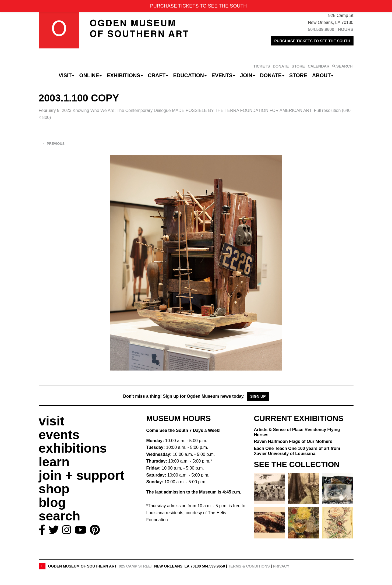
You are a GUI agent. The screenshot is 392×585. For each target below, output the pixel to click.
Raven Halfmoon (293, 441)
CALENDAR (319, 66)
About (323, 75)
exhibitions (73, 448)
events (59, 435)
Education (190, 75)
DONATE (281, 66)
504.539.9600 (321, 29)
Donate (272, 75)
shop (54, 489)
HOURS (346, 29)
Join (248, 75)
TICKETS (262, 66)
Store (298, 75)
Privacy (281, 566)
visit (52, 421)
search (60, 516)
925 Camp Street (136, 566)
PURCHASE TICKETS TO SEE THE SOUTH (312, 41)
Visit (67, 75)
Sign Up (258, 396)
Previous (54, 144)
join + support (82, 475)
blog (52, 503)
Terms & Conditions (249, 566)
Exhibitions (125, 75)
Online (91, 75)
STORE (298, 66)
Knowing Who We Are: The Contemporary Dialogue (192, 110)
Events (223, 75)
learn (54, 462)
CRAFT (158, 75)
